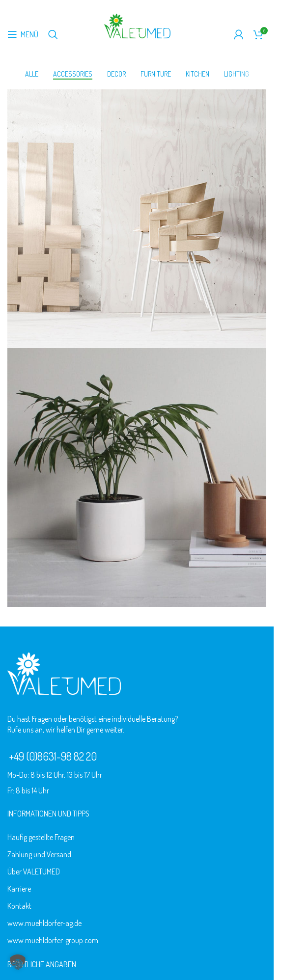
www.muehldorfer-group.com (53, 942)
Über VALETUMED (34, 873)
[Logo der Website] (137, 25)
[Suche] (53, 34)
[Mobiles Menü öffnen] (23, 34)
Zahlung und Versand (39, 856)
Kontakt (19, 908)
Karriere (19, 891)
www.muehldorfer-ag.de (44, 925)
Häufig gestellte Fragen (41, 839)
